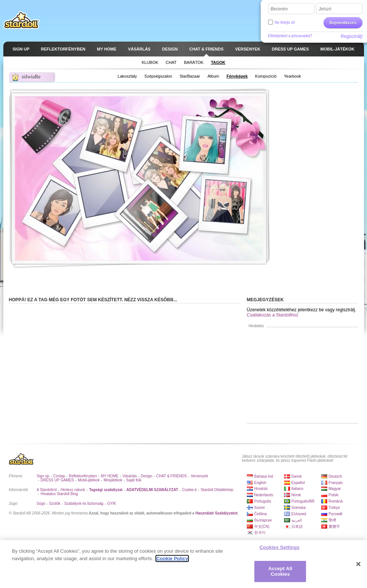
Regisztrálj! (352, 36)
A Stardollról (47, 490)
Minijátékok (113, 480)
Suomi (260, 508)
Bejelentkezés (343, 23)
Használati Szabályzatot (217, 513)
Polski (334, 495)
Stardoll (22, 20)
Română (336, 501)
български (263, 520)
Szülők (55, 503)
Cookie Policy (172, 558)
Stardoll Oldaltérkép (217, 490)
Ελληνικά (299, 514)
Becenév (279, 9)
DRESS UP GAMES (57, 480)
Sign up (43, 476)
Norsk (296, 495)
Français (336, 483)
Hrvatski (261, 489)
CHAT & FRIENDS (171, 476)
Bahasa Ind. (264, 476)
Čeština (261, 514)
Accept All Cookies (280, 571)
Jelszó (325, 9)
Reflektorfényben (83, 476)
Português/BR (303, 501)
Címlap (59, 476)
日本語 (297, 527)
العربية (297, 520)
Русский (336, 514)
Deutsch (336, 476)
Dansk (297, 476)
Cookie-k (189, 490)
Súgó (41, 503)
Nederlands (264, 495)
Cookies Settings (280, 547)
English (260, 483)
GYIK (112, 503)
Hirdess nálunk (73, 490)
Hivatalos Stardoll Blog (59, 494)
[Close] (358, 564)
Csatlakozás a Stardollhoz (273, 315)
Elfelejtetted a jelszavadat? (290, 36)
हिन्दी (332, 520)
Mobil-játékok (89, 480)
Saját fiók (134, 480)
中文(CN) (262, 527)
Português (263, 501)
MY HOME (110, 476)
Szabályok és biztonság (84, 503)
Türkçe (334, 508)
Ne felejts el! (285, 22)
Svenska (299, 508)
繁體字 (334, 527)
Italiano (297, 489)
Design (147, 476)
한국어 (260, 532)
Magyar (335, 489)
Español (298, 483)
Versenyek (199, 476)
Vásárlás (130, 476)
